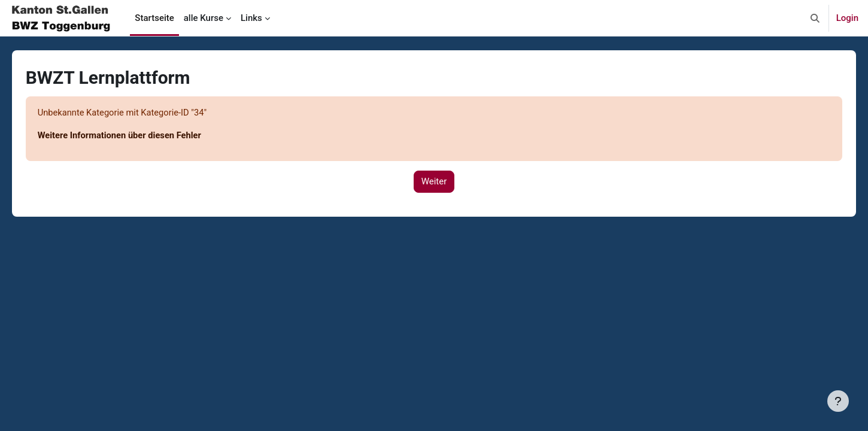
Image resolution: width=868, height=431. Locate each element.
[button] (815, 18)
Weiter (434, 182)
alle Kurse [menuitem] (204, 18)
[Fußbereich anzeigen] (838, 401)
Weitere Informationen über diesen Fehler (138, 136)
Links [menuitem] (251, 18)
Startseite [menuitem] (154, 18)
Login (847, 18)
